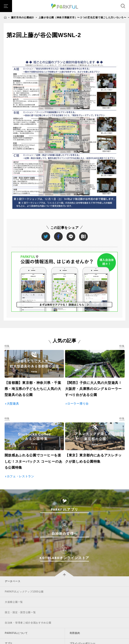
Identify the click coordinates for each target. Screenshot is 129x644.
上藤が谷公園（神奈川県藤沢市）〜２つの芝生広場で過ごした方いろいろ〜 (82, 17)
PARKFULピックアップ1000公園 (24, 592)
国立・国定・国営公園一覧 (20, 612)
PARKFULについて (16, 633)
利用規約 (75, 633)
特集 (7, 346)
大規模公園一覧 (14, 602)
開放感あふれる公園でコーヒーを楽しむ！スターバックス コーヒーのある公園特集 (34, 461)
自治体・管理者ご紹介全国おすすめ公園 (28, 623)
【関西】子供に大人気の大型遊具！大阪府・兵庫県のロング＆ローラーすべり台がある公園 (94, 389)
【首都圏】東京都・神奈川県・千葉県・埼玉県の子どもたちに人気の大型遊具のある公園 (33, 389)
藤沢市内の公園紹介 (23, 17)
